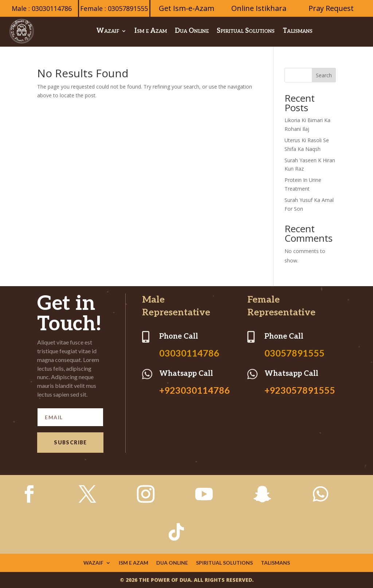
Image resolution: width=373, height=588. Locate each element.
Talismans (298, 31)
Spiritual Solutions (246, 31)
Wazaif (108, 31)
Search (324, 75)
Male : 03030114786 (42, 8)
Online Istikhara (259, 8)
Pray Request (331, 8)
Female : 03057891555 (114, 8)
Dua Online (192, 31)
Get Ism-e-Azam (186, 8)
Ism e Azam (151, 31)
